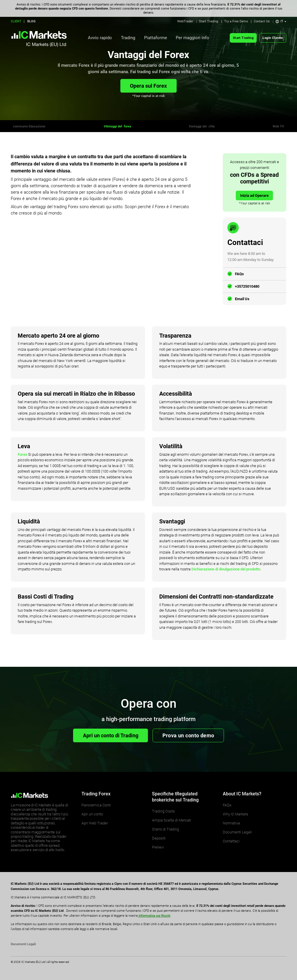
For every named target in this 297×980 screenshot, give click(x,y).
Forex (22, 454)
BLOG (31, 21)
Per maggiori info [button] (192, 38)
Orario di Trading (165, 829)
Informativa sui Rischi (154, 916)
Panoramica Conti (96, 805)
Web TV (278, 126)
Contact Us (262, 21)
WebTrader (185, 21)
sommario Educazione (30, 126)
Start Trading (209, 21)
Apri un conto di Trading (111, 735)
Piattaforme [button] (156, 38)
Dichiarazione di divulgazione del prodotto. (226, 569)
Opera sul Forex (148, 86)
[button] (281, 21)
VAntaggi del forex (118, 126)
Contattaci (231, 841)
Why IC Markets (236, 814)
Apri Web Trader (95, 823)
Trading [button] (128, 38)
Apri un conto (92, 814)
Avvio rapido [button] (100, 38)
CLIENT (16, 21)
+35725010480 (247, 286)
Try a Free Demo (236, 21)
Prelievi (158, 847)
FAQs (239, 274)
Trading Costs (163, 811)
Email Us (242, 299)
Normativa (231, 823)
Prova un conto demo (188, 735)
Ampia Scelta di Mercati (172, 820)
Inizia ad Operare (254, 196)
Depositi (159, 838)
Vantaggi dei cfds (202, 126)
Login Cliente (273, 38)
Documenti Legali (237, 832)
